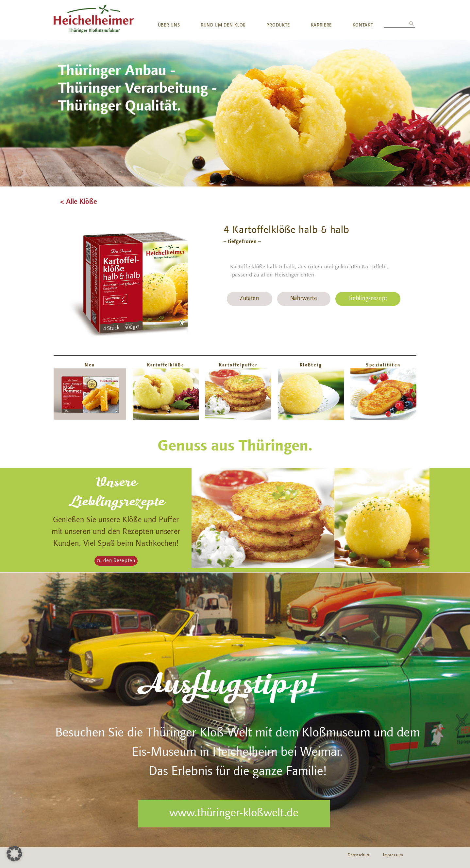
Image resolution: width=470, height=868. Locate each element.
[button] (116, 561)
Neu (90, 365)
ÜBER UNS (169, 26)
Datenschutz (359, 855)
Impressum (393, 855)
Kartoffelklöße (166, 365)
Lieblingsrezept (368, 299)
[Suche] (411, 24)
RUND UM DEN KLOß (223, 26)
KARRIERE (321, 26)
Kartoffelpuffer (238, 365)
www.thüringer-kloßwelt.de (234, 814)
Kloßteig (311, 365)
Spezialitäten (383, 365)
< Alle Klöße (79, 202)
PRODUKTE (278, 26)
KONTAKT (363, 26)
